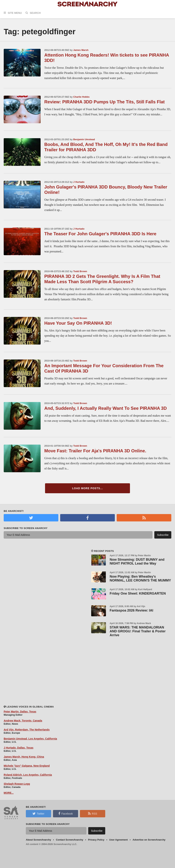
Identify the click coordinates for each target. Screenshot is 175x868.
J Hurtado (79, 182)
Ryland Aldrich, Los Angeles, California (28, 775)
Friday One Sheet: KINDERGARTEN (138, 593)
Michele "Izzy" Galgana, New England (27, 766)
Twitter (38, 813)
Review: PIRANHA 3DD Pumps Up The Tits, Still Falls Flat (104, 102)
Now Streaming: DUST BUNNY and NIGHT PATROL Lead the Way (137, 562)
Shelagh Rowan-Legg (17, 784)
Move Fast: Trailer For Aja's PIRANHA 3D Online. (95, 451)
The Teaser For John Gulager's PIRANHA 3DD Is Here (100, 234)
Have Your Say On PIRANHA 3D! (78, 323)
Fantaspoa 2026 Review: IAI (131, 610)
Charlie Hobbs (81, 97)
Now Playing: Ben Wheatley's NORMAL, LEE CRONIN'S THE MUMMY (140, 578)
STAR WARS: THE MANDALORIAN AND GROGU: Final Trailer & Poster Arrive (138, 631)
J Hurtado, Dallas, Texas (19, 748)
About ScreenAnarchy (38, 840)
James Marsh (81, 50)
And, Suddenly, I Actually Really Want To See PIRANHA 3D (105, 408)
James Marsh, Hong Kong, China (24, 757)
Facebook (66, 813)
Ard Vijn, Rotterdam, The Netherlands (27, 730)
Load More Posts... (88, 488)
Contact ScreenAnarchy (70, 840)
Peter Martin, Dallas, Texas (20, 712)
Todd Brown (80, 271)
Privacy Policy (96, 840)
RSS (93, 813)
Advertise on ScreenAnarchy (149, 840)
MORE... (9, 793)
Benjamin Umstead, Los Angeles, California (30, 739)
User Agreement (119, 840)
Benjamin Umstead (84, 139)
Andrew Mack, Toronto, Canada (23, 721)
